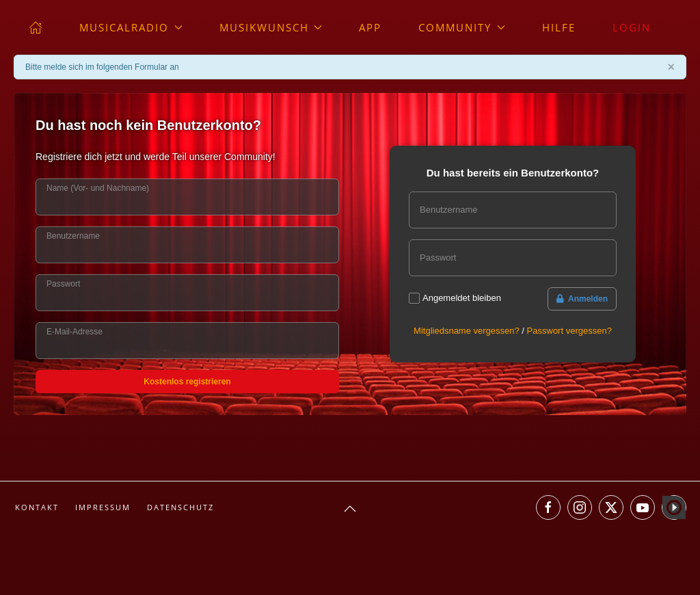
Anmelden (582, 299)
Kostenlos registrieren (187, 382)
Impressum (103, 507)
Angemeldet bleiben (462, 298)
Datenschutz (180, 507)
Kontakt (37, 507)
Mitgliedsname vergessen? (467, 331)
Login (632, 27)
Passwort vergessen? (569, 331)
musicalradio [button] (131, 27)
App (370, 27)
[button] (350, 509)
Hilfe (559, 27)
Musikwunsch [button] (271, 27)
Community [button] (462, 27)
